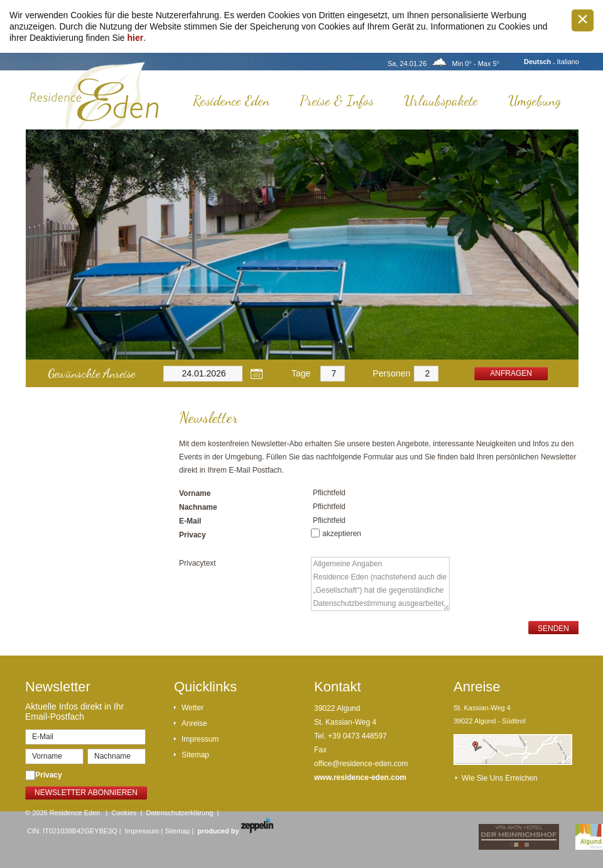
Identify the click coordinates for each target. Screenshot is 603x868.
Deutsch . (541, 62)
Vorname (195, 493)
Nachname (198, 507)
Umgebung (535, 101)
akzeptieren (342, 534)
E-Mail (190, 521)
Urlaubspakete (441, 101)
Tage (301, 373)
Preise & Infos (337, 101)
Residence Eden (231, 101)
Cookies (124, 813)
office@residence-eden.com (361, 764)
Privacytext (198, 563)
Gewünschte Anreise (91, 373)
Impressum (200, 739)
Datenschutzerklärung (179, 813)
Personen (391, 373)
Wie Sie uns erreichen (500, 778)
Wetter (193, 708)
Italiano (568, 62)
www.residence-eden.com (360, 777)
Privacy (193, 535)
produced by (236, 831)
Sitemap (195, 755)
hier (136, 38)
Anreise (194, 723)
